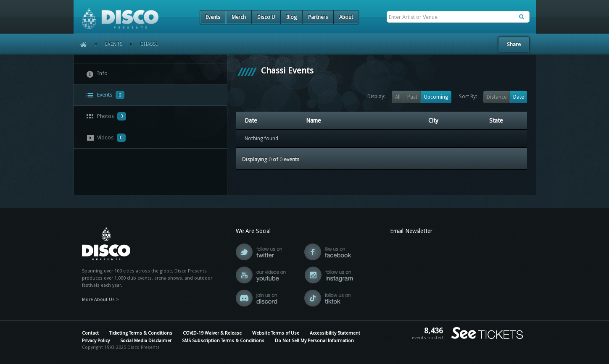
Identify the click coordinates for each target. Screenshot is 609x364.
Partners (318, 17)
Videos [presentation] (106, 138)
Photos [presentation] (106, 116)
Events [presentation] (105, 95)
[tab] (150, 74)
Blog (291, 17)
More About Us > (100, 300)
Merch (239, 17)
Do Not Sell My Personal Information (314, 341)
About (346, 17)
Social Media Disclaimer (146, 341)
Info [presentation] (97, 74)
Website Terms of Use (276, 333)
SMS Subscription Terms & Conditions (223, 341)
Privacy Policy (96, 341)
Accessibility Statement (335, 333)
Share (514, 44)
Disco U (266, 17)
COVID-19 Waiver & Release (212, 333)
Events (213, 17)
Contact (90, 333)
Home (80, 44)
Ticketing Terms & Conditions (141, 333)
